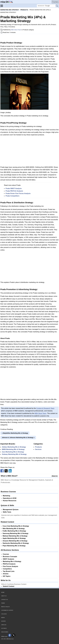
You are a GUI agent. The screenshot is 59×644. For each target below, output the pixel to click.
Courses (55, 2)
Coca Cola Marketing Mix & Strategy (16, 526)
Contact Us (5, 599)
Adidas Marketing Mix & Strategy (14, 447)
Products (38, 447)
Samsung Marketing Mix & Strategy (15, 533)
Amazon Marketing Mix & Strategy (15, 541)
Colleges (4, 614)
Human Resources (10, 501)
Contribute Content (7, 610)
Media (3, 618)
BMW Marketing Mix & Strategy (13, 449)
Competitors (7, 569)
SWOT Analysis (8, 559)
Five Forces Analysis (10, 566)
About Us (55, 476)
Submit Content (9, 586)
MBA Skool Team (16, 30)
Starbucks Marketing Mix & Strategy (16, 543)
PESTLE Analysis (9, 564)
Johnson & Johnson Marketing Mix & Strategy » (18, 437)
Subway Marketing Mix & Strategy (14, 454)
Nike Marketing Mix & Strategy (14, 529)
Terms (3, 603)
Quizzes (3, 621)
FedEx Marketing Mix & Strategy (14, 531)
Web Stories (5, 632)
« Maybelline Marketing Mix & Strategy (15, 433)
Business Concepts (10, 557)
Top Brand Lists (9, 571)
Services (38, 449)
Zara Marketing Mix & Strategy (13, 452)
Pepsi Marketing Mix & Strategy (14, 546)
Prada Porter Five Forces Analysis (18, 193)
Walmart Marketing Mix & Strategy (15, 536)
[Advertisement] (30, 38)
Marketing (6, 496)
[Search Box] (46, 6)
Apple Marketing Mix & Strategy (14, 538)
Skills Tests (7, 512)
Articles (6, 574)
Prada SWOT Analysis (14, 188)
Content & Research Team (45, 408)
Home (3, 592)
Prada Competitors (12, 196)
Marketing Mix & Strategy (12, 561)
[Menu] (2, 6)
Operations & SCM (10, 498)
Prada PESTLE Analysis (14, 191)
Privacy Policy (6, 607)
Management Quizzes (11, 510)
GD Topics (7, 576)
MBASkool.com (10, 639)
